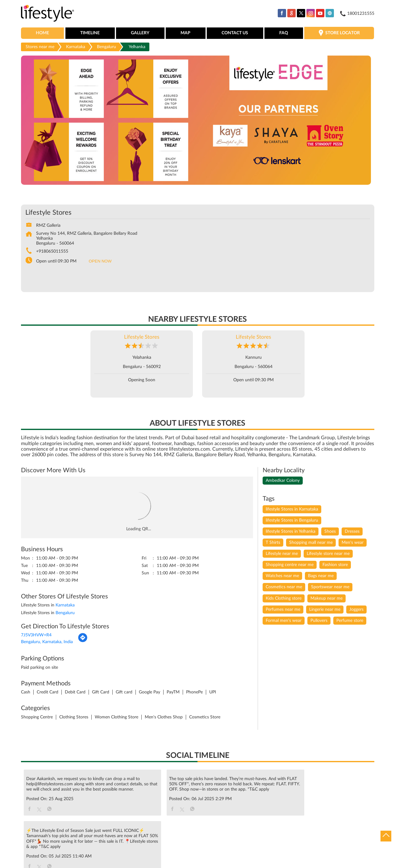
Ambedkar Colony (283, 481)
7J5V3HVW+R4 (36, 636)
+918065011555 (52, 252)
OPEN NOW (100, 262)
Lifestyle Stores (142, 338)
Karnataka (76, 47)
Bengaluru (106, 47)
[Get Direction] (83, 642)
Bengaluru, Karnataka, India (47, 643)
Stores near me (40, 47)
